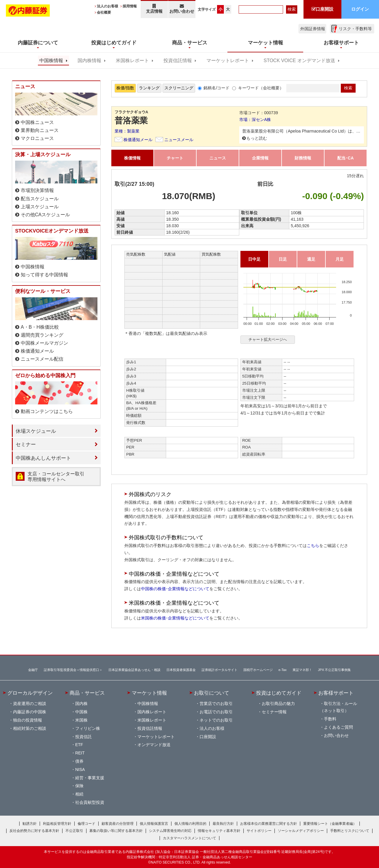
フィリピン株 (88, 728)
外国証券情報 (313, 29)
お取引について (212, 693)
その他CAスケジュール (45, 215)
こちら (313, 546)
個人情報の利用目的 (190, 824)
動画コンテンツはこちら (47, 411)
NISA (80, 769)
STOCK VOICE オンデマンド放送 (299, 60)
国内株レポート (152, 712)
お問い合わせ (182, 9)
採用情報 (130, 6)
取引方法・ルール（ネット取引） (338, 707)
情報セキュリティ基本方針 (219, 831)
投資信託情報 (178, 60)
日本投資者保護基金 (181, 670)
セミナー (26, 444)
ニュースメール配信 (42, 359)
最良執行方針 (223, 824)
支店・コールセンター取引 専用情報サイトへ (56, 477)
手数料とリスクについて (350, 831)
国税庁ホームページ (258, 670)
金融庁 (33, 670)
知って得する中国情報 (44, 275)
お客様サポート (336, 693)
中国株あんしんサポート (43, 458)
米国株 (81, 720)
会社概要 (104, 12)
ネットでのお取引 (216, 720)
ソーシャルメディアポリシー (301, 831)
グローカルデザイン (30, 693)
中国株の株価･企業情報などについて (175, 589)
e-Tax (283, 670)
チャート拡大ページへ (268, 339)
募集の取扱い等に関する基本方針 (116, 831)
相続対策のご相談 (30, 728)
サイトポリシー (259, 831)
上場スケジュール (40, 207)
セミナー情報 (274, 712)
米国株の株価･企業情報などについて (175, 618)
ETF (79, 745)
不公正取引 (74, 831)
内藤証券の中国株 (30, 712)
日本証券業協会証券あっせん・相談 (134, 670)
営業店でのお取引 (216, 704)
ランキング (149, 88)
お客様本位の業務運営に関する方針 (269, 824)
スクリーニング (179, 88)
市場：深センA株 (255, 120)
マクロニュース (37, 138)
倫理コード (86, 824)
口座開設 (208, 737)
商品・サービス (87, 693)
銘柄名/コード (216, 88)
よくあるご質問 (338, 727)
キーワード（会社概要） (261, 88)
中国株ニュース (37, 122)
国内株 (81, 704)
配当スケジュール (40, 199)
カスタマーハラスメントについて (189, 838)
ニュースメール (179, 140)
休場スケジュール (36, 431)
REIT (80, 753)
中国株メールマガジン (44, 343)
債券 (79, 761)
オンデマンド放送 (154, 745)
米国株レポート (132, 60)
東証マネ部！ (302, 670)
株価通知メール (138, 140)
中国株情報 (51, 60)
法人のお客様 (107, 6)
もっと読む (257, 138)
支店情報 (154, 9)
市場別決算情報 (37, 190)
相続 (79, 794)
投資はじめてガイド (279, 693)
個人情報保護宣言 (154, 824)
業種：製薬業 (127, 131)
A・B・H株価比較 (40, 327)
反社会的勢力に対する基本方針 (34, 831)
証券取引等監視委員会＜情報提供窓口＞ (73, 670)
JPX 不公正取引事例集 (335, 670)
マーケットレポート (228, 60)
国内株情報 (89, 60)
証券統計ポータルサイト (220, 670)
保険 (79, 786)
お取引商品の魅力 (278, 704)
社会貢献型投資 (90, 802)
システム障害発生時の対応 (170, 831)
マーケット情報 (149, 693)
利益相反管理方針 (57, 824)
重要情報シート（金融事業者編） (330, 824)
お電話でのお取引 (216, 712)
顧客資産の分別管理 (118, 824)
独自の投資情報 (28, 720)
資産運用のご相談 (30, 704)
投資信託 (83, 737)
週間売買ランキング (42, 335)
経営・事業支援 (90, 778)
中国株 (81, 712)
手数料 (330, 719)
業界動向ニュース (40, 130)
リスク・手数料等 (355, 29)
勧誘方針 (30, 824)
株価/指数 (125, 88)
